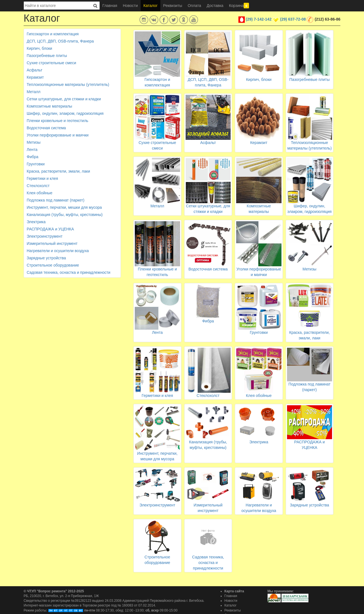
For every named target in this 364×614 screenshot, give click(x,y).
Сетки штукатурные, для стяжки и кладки (64, 99)
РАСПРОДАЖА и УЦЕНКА (50, 229)
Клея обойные (40, 193)
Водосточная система (46, 128)
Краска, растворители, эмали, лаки (58, 171)
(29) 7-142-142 (259, 19)
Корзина (239, 6)
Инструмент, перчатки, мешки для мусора (64, 207)
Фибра (33, 157)
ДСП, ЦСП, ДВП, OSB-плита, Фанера (60, 41)
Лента (32, 150)
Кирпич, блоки (39, 48)
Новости (130, 6)
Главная (110, 6)
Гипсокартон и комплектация (53, 34)
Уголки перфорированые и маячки (58, 135)
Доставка (215, 6)
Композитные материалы (49, 106)
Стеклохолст (38, 186)
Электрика (36, 222)
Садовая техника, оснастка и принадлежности (68, 272)
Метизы (34, 142)
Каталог (150, 6)
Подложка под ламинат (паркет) (56, 200)
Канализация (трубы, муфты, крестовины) (65, 215)
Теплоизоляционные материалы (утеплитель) (68, 84)
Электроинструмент (45, 236)
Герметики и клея (42, 178)
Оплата (195, 6)
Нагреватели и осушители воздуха (58, 251)
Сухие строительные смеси (51, 63)
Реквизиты (173, 6)
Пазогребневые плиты (47, 56)
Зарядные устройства (46, 258)
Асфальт (34, 70)
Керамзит (35, 77)
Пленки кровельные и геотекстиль (58, 121)
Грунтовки (36, 164)
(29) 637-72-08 (293, 19)
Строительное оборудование (53, 265)
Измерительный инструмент (52, 243)
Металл (34, 92)
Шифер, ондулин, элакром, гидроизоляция (65, 113)
